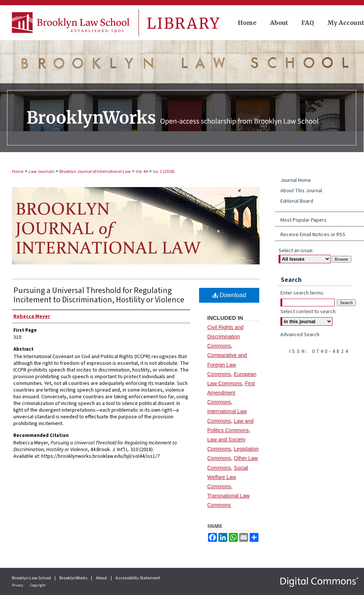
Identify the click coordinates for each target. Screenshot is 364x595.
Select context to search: (308, 312)
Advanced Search (300, 335)
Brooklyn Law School (32, 578)
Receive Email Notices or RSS (313, 235)
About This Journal (301, 191)
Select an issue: (296, 251)
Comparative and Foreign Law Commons (227, 364)
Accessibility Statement (138, 578)
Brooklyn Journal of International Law (95, 172)
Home (18, 172)
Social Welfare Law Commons (228, 477)
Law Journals (41, 172)
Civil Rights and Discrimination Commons (225, 337)
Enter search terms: (302, 293)
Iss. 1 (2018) (164, 172)
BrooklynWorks (74, 578)
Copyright (38, 585)
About (102, 578)
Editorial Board (297, 201)
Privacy (18, 585)
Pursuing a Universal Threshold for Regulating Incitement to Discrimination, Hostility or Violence (99, 295)
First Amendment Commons (231, 393)
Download (229, 295)
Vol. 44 (142, 172)
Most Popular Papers (303, 220)
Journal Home (296, 180)
